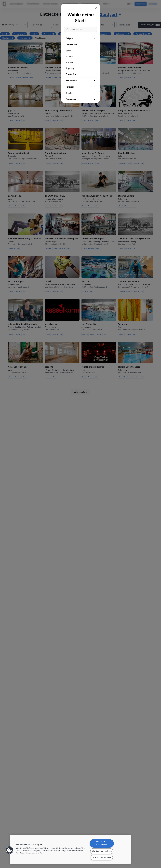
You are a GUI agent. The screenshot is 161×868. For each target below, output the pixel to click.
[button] (10, 850)
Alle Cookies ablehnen (102, 851)
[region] (70, 849)
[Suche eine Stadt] (80, 29)
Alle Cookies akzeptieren (102, 843)
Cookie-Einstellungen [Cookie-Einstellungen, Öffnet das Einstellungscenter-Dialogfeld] (102, 857)
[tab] (80, 39)
